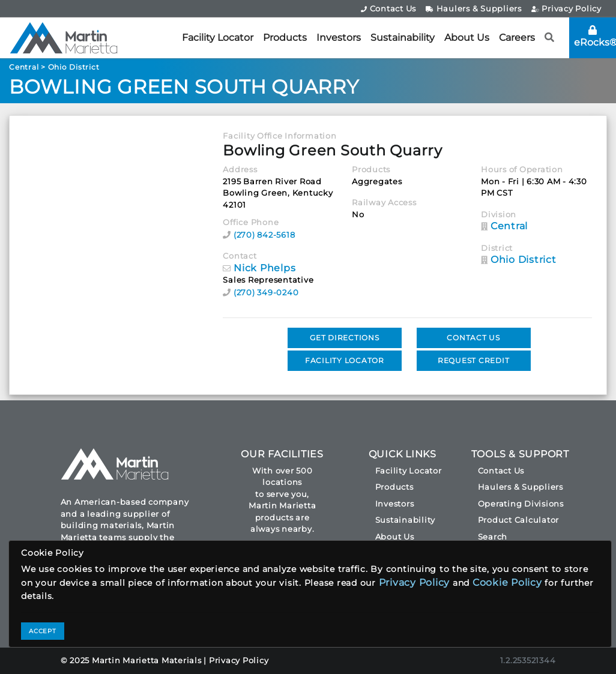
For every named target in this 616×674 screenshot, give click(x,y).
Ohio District (74, 67)
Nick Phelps (264, 268)
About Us (467, 38)
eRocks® (595, 37)
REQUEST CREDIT (474, 360)
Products (285, 38)
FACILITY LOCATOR (345, 360)
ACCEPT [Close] (43, 631)
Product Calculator (519, 520)
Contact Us (388, 8)
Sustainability (403, 38)
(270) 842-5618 (264, 235)
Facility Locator (218, 38)
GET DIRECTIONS (345, 338)
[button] (550, 38)
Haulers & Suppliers (474, 8)
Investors (339, 38)
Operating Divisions (521, 504)
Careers (517, 38)
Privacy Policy (566, 8)
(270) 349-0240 (266, 292)
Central (24, 67)
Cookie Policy (507, 582)
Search (493, 537)
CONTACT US (473, 338)
